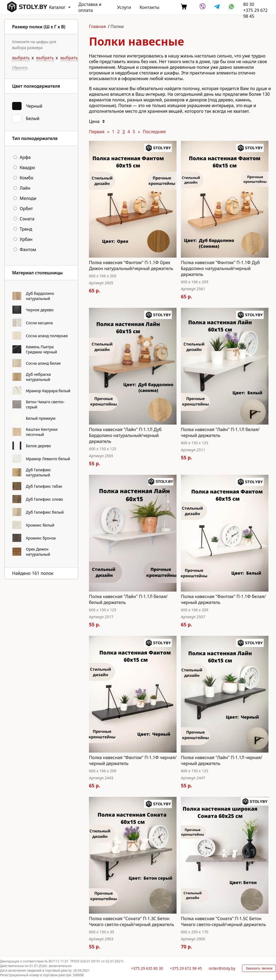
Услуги (124, 7)
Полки (117, 26)
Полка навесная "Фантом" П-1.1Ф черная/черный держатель (133, 760)
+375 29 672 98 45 (186, 968)
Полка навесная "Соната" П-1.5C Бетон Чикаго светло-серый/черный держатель (223, 921)
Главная (97, 26)
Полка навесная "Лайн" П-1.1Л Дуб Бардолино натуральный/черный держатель (125, 435)
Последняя (154, 132)
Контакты (149, 7)
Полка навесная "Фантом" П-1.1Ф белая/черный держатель (223, 599)
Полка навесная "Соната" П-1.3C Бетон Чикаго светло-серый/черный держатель (132, 921)
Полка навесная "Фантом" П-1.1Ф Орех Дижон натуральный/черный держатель (131, 265)
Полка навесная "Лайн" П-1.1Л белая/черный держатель (220, 432)
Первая (97, 132)
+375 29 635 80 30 (147, 968)
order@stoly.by (222, 968)
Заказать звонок (259, 968)
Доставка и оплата (90, 7)
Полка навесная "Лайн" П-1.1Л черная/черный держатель (222, 760)
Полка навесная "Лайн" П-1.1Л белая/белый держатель (128, 599)
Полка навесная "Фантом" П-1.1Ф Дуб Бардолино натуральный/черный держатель (220, 268)
